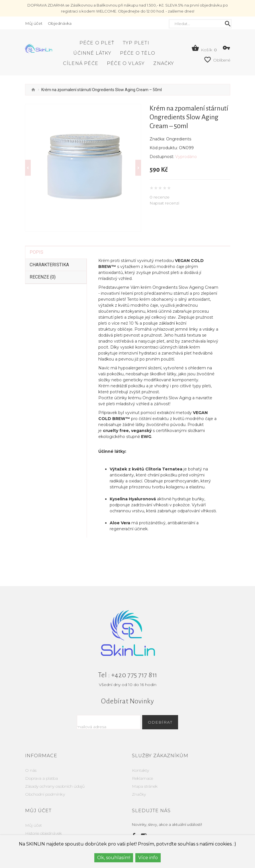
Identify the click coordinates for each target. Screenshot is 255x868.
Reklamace (142, 767)
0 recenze (160, 197)
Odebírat (170, 711)
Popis (36, 241)
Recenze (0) (43, 266)
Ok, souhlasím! (114, 858)
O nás (31, 759)
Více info (148, 858)
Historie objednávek (43, 822)
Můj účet (33, 814)
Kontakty (140, 759)
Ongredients (179, 139)
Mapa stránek (145, 775)
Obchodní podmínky (45, 783)
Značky (139, 783)
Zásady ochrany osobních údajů (55, 775)
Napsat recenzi (164, 203)
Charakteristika (49, 253)
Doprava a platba (41, 767)
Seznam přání (38, 830)
